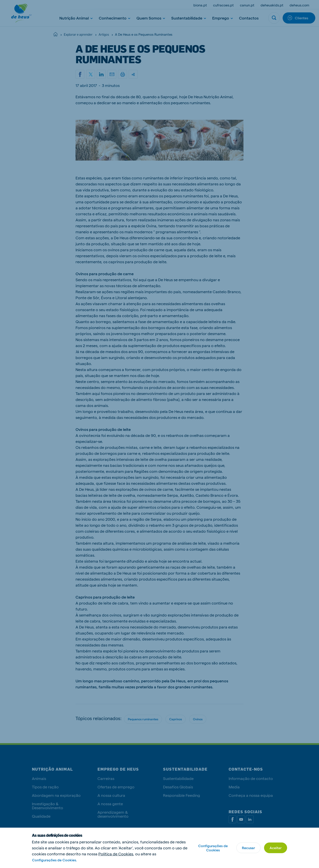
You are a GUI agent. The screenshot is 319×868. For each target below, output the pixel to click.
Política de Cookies (116, 854)
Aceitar (276, 848)
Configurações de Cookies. (54, 860)
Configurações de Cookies (213, 848)
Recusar (248, 848)
